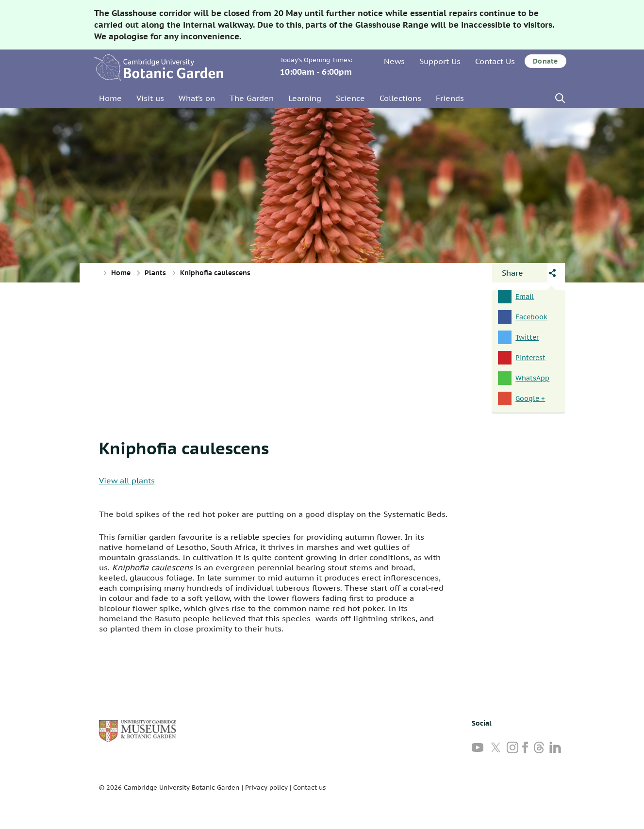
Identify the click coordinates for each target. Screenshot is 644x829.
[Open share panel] (520, 273)
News (394, 61)
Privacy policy (266, 788)
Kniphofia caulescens (184, 448)
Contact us (309, 788)
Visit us (150, 98)
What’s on (197, 98)
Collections (400, 98)
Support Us (440, 61)
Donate (545, 61)
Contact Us (495, 61)
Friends (450, 98)
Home (110, 98)
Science (350, 98)
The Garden (252, 98)
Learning (305, 98)
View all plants (127, 481)
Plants (155, 273)
